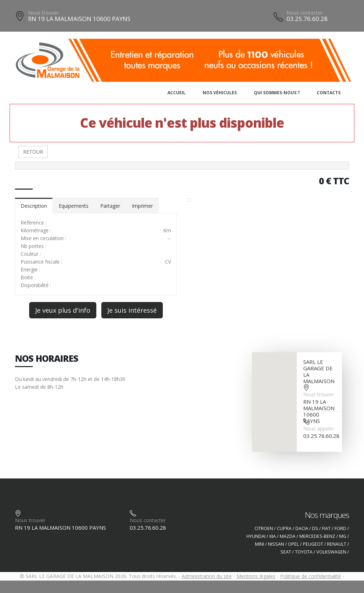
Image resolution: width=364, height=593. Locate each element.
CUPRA (284, 528)
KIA (273, 536)
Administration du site (207, 576)
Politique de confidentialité (311, 576)
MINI (259, 544)
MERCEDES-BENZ (317, 536)
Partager (110, 206)
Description (34, 206)
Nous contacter (304, 13)
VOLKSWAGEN (331, 552)
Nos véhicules (220, 93)
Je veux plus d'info (63, 310)
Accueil (176, 93)
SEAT (286, 552)
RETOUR (33, 152)
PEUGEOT (313, 544)
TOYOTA (304, 552)
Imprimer (142, 206)
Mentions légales (256, 576)
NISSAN (276, 544)
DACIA (302, 528)
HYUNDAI (256, 536)
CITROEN (264, 528)
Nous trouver (43, 13)
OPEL (293, 544)
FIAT (326, 528)
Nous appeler (319, 428)
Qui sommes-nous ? (277, 93)
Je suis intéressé (132, 310)
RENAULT (337, 544)
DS (315, 528)
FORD (340, 528)
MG (343, 536)
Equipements (74, 206)
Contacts (329, 93)
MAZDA (288, 536)
